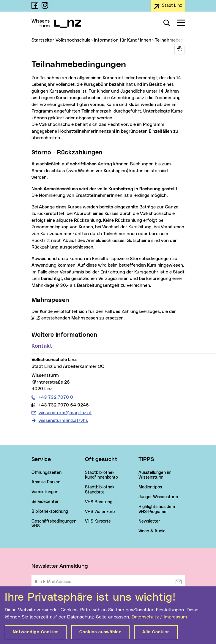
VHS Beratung (99, 502)
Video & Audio (152, 531)
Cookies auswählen (100, 632)
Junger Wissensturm (158, 497)
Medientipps (150, 487)
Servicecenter (45, 502)
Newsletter (149, 521)
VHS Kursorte (98, 521)
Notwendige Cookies (36, 632)
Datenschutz (145, 617)
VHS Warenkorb (100, 512)
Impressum (175, 617)
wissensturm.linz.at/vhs (63, 421)
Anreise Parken (46, 482)
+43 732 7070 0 (56, 397)
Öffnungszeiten (46, 473)
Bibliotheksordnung (50, 512)
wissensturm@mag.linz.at (65, 413)
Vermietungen (45, 492)
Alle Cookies (156, 632)
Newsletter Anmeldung (60, 566)
